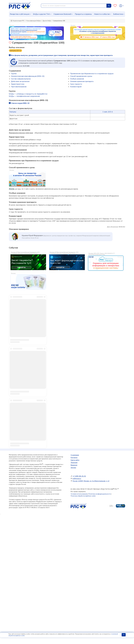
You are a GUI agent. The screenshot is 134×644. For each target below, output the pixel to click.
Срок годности (76, 84)
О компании (75, 456)
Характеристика (18, 84)
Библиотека (118, 14)
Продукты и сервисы (83, 14)
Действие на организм (20, 81)
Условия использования (79, 495)
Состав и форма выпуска (21, 79)
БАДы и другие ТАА (41, 14)
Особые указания (77, 79)
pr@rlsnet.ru (77, 480)
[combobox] (74, 6)
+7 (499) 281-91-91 (79, 477)
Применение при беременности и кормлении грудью (92, 74)
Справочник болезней (62, 14)
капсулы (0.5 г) (15, 51)
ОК (124, 635)
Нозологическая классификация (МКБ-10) (28, 76)
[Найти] (109, 6)
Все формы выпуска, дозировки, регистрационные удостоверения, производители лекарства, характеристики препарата (61, 55)
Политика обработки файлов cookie (83, 497)
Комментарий (76, 87)
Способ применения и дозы (81, 76)
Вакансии (74, 466)
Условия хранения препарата (82, 81)
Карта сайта (75, 461)
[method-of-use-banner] (36, 33)
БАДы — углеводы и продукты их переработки (28, 94)
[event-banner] (106, 263)
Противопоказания (19, 87)
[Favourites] (115, 6)
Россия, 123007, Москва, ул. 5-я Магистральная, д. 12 (91, 482)
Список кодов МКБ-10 (19, 103)
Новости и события (102, 14)
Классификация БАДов (34, 21)
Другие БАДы (47, 21)
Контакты (74, 459)
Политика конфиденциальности (100, 495)
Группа (14, 74)
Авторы (73, 469)
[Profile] (121, 6)
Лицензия (74, 464)
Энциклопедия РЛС (17, 21)
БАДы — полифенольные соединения (24, 96)
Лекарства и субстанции (20, 14)
